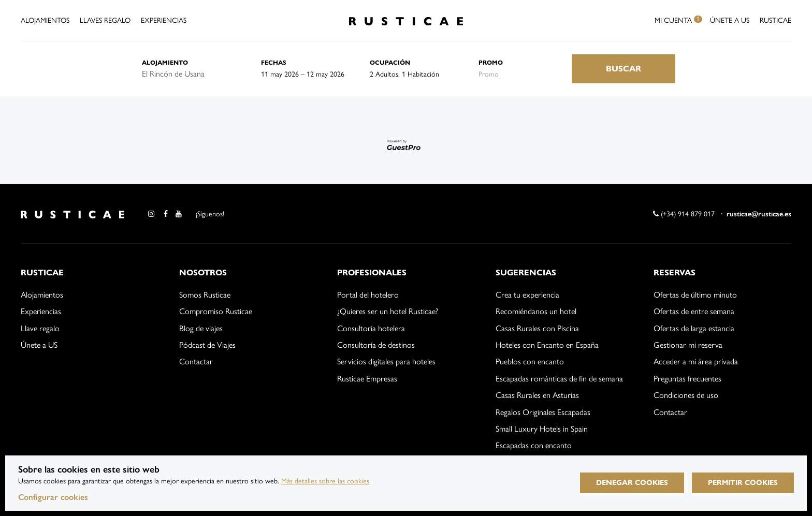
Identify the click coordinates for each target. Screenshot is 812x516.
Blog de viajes (201, 328)
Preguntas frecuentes (687, 379)
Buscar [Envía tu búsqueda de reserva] (624, 69)
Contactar (196, 362)
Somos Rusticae (205, 295)
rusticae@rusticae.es (759, 214)
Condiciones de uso (686, 395)
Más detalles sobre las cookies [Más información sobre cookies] (325, 481)
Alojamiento (165, 62)
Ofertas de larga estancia (694, 328)
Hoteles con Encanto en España (547, 345)
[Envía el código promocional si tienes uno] (525, 74)
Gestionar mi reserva (688, 345)
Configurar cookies (53, 497)
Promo (491, 62)
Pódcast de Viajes (207, 345)
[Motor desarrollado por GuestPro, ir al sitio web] (406, 145)
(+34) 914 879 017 (684, 214)
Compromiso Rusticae (216, 311)
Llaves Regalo (105, 20)
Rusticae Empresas (367, 379)
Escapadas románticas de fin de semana (559, 379)
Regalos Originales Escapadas (543, 412)
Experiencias (164, 20)
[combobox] (194, 74)
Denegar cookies (632, 483)
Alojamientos (45, 20)
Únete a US (730, 20)
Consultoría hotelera (371, 328)
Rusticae (775, 20)
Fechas (274, 62)
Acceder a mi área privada (696, 362)
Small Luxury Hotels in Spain (542, 429)
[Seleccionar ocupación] (424, 74)
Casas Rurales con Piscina (537, 328)
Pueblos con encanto (530, 362)
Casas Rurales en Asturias (537, 395)
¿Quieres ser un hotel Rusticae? (388, 311)
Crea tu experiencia (527, 295)
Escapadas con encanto (534, 445)
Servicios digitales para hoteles (386, 362)
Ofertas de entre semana (694, 311)
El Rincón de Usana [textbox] (173, 74)
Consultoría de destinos (376, 345)
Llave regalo (40, 328)
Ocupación (390, 62)
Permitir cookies (743, 483)
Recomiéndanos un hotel (536, 311)
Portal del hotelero (368, 295)
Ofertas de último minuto (695, 295)
